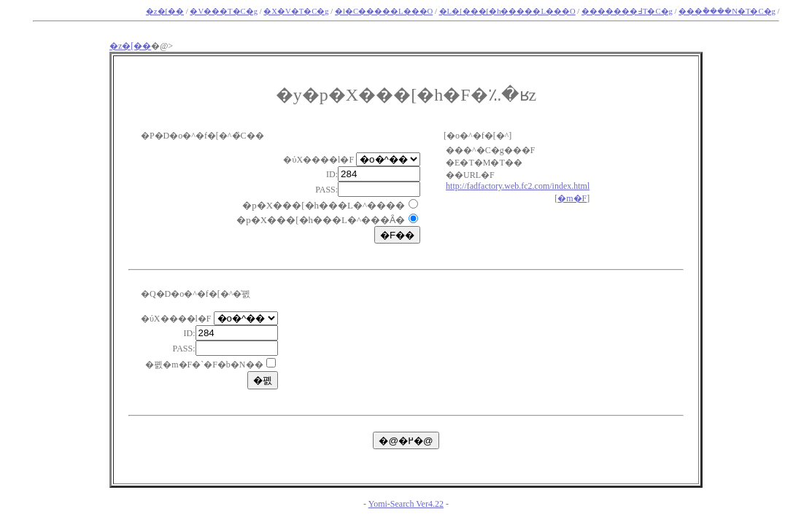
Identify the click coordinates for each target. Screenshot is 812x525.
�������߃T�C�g (627, 11)
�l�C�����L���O (384, 11)
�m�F (572, 198)
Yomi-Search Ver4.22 (406, 504)
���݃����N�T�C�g (727, 11)
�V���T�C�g (224, 11)
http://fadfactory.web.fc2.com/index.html (518, 186)
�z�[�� (165, 11)
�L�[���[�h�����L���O (507, 11)
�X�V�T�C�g (296, 11)
